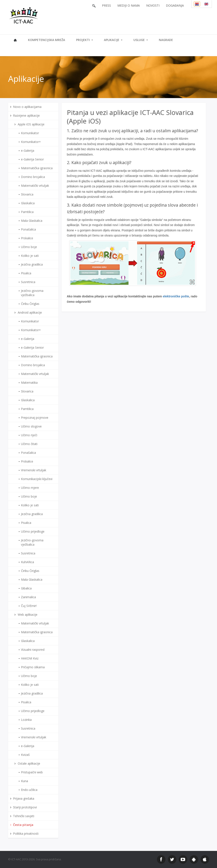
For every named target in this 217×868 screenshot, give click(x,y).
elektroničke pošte (176, 296)
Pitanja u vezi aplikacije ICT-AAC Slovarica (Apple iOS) (130, 117)
